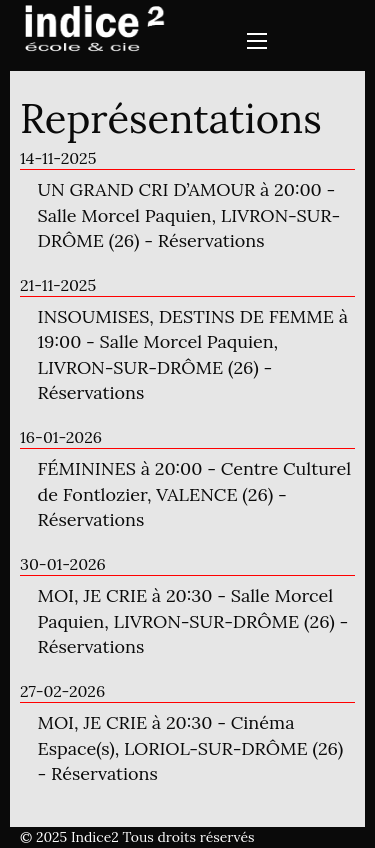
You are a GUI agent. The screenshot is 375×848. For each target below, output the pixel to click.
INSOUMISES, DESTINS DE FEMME (186, 316)
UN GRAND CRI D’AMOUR (147, 189)
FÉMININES (87, 468)
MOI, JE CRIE (93, 595)
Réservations (211, 240)
